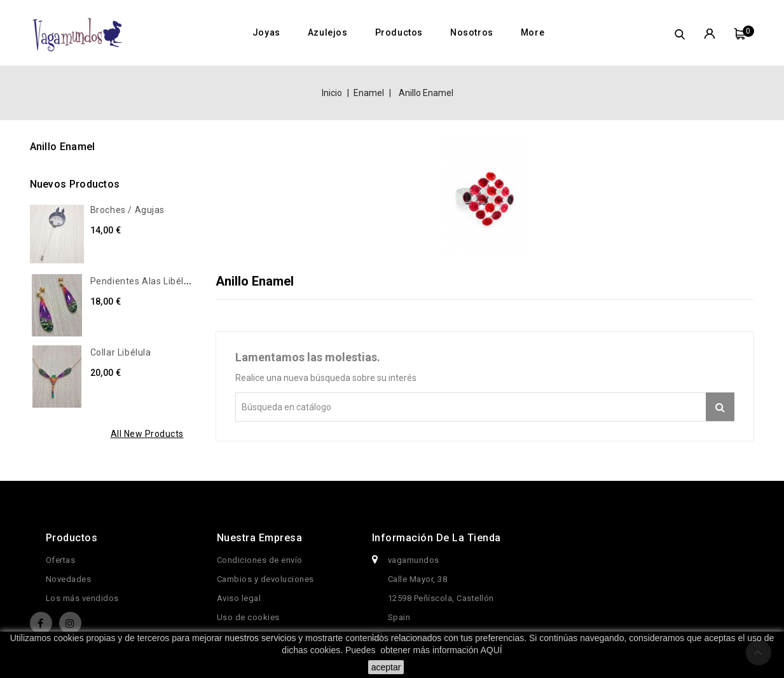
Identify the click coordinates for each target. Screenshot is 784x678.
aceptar (386, 667)
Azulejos (328, 32)
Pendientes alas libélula (144, 281)
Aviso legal (239, 598)
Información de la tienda (437, 538)
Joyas (266, 32)
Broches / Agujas (128, 210)
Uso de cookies (248, 617)
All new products (147, 434)
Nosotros (472, 32)
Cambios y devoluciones (265, 579)
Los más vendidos (82, 598)
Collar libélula (121, 352)
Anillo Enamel (63, 147)
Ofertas (61, 560)
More (533, 32)
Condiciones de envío (260, 560)
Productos (399, 32)
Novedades (69, 579)
